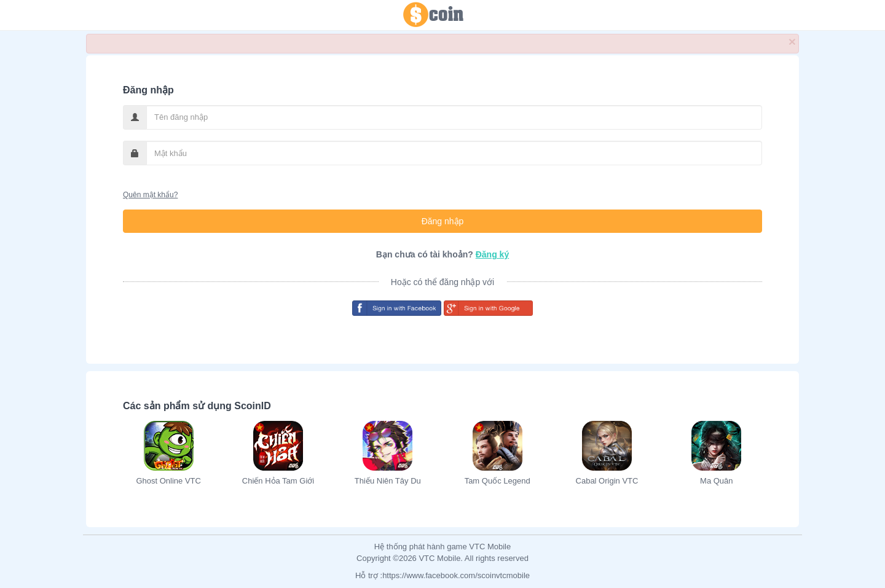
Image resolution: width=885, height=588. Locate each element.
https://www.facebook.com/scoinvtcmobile (456, 575)
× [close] (792, 41)
